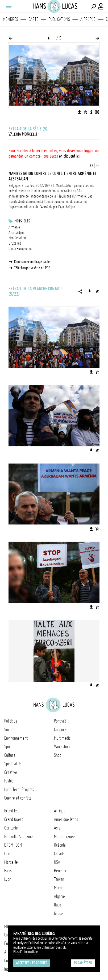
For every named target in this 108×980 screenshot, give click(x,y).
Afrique (60, 811)
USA (57, 862)
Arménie (14, 227)
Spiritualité (13, 764)
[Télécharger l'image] (80, 112)
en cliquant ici (69, 156)
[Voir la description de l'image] (91, 112)
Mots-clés (22, 221)
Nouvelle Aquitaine (18, 836)
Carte (33, 19)
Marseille (11, 862)
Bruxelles (15, 243)
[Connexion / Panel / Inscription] (101, 6)
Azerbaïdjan (16, 233)
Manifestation (17, 238)
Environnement (16, 738)
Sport (9, 747)
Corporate (62, 730)
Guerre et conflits (18, 798)
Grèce (58, 913)
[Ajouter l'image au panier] (85, 112)
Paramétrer (83, 963)
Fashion (10, 781)
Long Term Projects (19, 789)
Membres (11, 19)
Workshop (62, 747)
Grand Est (12, 811)
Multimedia (62, 738)
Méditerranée (64, 836)
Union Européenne (20, 249)
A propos (88, 19)
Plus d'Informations (26, 952)
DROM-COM (13, 845)
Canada (59, 854)
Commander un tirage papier (33, 262)
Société (10, 730)
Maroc (59, 888)
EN (98, 166)
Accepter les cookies (32, 963)
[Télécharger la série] (90, 291)
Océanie (60, 845)
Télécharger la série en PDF (32, 268)
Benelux (60, 871)
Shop (58, 755)
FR (92, 166)
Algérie (59, 896)
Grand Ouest (14, 819)
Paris (8, 871)
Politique (11, 721)
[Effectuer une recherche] (94, 6)
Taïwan (59, 879)
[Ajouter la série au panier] (97, 291)
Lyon (8, 879)
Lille (7, 854)
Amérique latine (66, 819)
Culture (10, 755)
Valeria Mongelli (23, 134)
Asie (57, 828)
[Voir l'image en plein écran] (97, 112)
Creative (11, 772)
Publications (59, 19)
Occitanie (11, 828)
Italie (58, 905)
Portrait (60, 721)
